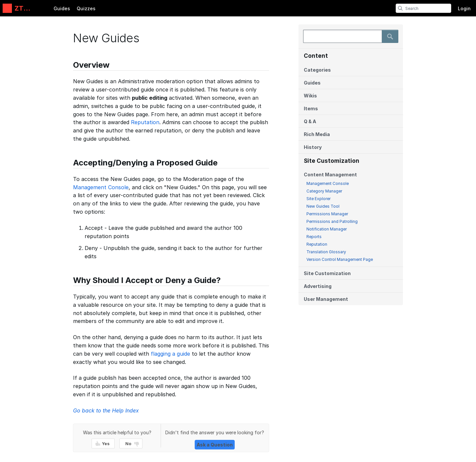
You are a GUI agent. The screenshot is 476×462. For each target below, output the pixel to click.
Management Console (328, 183)
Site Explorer (318, 199)
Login (464, 8)
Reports (314, 237)
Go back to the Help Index (106, 410)
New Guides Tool (323, 206)
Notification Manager (327, 229)
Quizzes (86, 8)
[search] (400, 8)
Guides (62, 8)
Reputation (317, 244)
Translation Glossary (326, 252)
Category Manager (324, 191)
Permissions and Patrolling (332, 221)
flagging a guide (170, 354)
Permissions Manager (327, 214)
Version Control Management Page (340, 259)
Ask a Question (215, 445)
